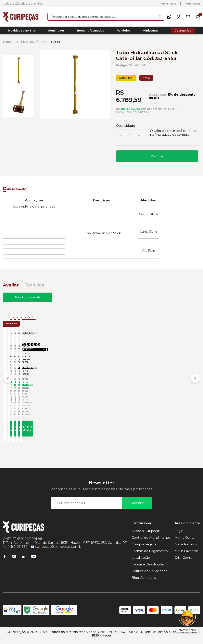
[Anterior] (8, 382)
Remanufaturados (91, 32)
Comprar (157, 158)
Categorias (183, 32)
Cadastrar (137, 507)
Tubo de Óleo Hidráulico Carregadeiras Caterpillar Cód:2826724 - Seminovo (98, 391)
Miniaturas (151, 32)
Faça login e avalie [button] (28, 299)
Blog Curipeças (144, 581)
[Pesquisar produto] (160, 17)
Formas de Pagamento (150, 555)
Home (7, 44)
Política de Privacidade (150, 575)
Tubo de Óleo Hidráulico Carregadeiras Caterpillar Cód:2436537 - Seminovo (32, 391)
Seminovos (56, 32)
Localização (141, 561)
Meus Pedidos (192, 4)
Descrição (14, 191)
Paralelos (124, 32)
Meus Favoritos (186, 555)
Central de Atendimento (151, 541)
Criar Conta (183, 561)
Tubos (55, 44)
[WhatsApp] (169, 17)
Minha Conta (169, 4)
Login (179, 535)
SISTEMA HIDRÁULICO (31, 44)
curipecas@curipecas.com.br (23, 4)
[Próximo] (195, 382)
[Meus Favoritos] (188, 17)
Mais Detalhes (38, 430)
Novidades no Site (22, 32)
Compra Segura (144, 548)
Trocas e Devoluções (148, 568)
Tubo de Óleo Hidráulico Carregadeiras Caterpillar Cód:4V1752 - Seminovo (164, 391)
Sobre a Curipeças (146, 535)
